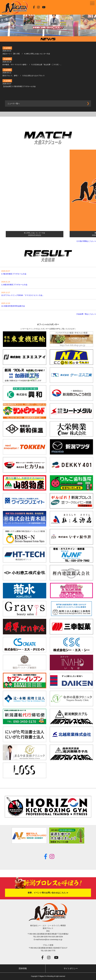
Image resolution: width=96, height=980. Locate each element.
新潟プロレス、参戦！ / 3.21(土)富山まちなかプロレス (24, 76)
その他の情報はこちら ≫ (86, 241)
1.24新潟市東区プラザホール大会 (14, 285)
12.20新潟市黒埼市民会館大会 (13, 306)
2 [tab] (46, 33)
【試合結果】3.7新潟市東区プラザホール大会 (19, 86)
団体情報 (23, 968)
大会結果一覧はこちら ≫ (86, 314)
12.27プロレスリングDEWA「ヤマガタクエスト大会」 (23, 295)
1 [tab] (42, 33)
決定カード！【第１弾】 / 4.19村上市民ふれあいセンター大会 (26, 54)
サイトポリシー (71, 968)
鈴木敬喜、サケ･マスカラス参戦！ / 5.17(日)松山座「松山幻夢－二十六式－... (32, 65)
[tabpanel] (48, 18)
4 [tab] (54, 33)
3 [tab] (50, 33)
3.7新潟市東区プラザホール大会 (14, 274)
